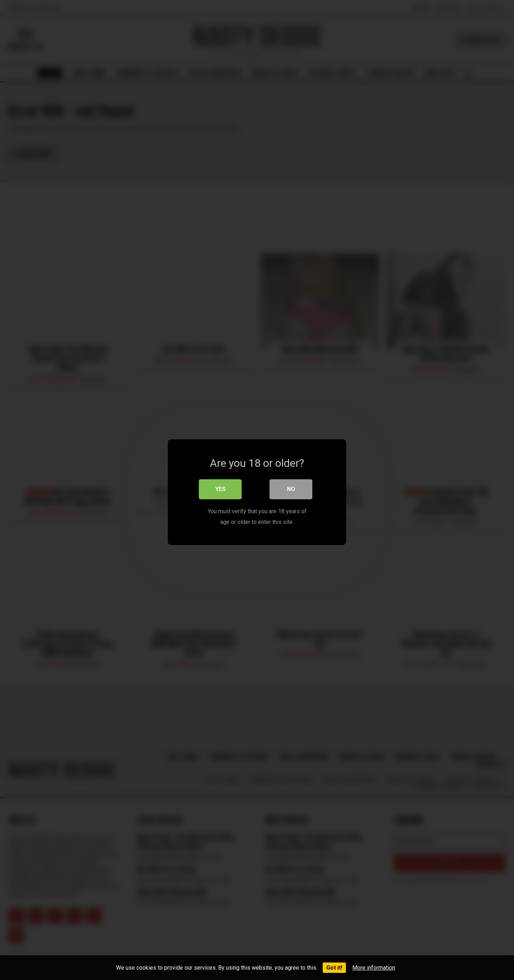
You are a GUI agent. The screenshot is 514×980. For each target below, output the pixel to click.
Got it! (334, 968)
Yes (220, 487)
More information (374, 968)
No (291, 487)
